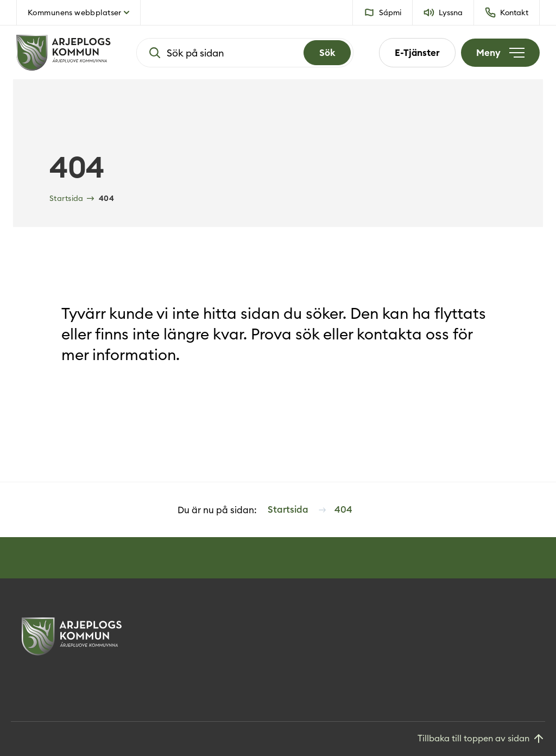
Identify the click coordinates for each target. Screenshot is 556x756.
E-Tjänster (417, 53)
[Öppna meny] (500, 53)
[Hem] (64, 53)
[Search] (327, 53)
